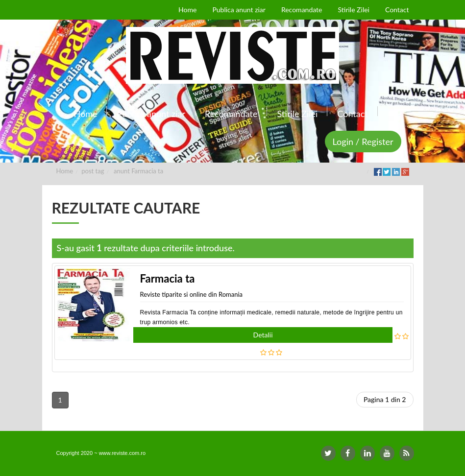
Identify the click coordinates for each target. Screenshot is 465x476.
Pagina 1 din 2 (385, 399)
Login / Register (363, 142)
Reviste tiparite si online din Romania (192, 294)
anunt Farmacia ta (138, 171)
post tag (93, 171)
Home (65, 171)
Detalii (263, 335)
